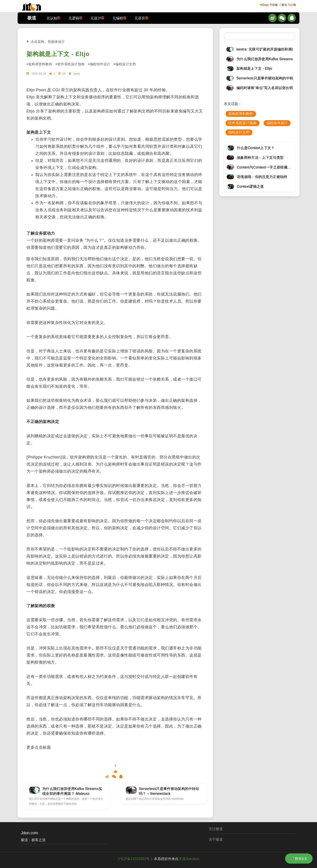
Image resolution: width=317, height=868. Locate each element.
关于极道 (216, 839)
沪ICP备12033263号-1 (135, 859)
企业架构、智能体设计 (46, 42)
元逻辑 (75, 18)
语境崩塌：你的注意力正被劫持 (262, 177)
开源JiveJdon (189, 859)
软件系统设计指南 (242, 123)
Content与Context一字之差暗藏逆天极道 (269, 167)
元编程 (119, 18)
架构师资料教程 (241, 114)
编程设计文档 (239, 132)
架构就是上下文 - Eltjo (58, 54)
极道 (32, 18)
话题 (274, 5)
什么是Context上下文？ (256, 148)
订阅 (292, 5)
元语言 (141, 18)
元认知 (53, 18)
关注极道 (216, 829)
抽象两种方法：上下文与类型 (260, 158)
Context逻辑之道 (250, 186)
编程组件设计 (277, 123)
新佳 (283, 5)
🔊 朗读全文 (299, 859)
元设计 (97, 18)
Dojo (264, 5)
